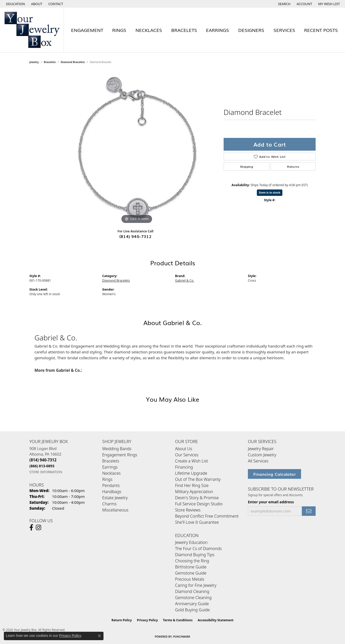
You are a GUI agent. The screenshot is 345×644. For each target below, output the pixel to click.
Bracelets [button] (184, 30)
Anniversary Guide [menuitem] (192, 604)
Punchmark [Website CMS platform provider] (182, 637)
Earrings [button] (217, 30)
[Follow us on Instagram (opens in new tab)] (38, 528)
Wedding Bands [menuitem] (117, 449)
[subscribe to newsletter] (309, 511)
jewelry (34, 62)
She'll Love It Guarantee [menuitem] (197, 522)
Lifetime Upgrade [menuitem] (191, 473)
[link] (36, 4)
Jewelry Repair (261, 449)
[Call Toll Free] (42, 466)
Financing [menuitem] (184, 467)
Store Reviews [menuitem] (188, 510)
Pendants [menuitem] (111, 485)
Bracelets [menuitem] (111, 461)
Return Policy (122, 620)
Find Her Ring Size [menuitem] (192, 485)
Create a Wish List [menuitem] (192, 461)
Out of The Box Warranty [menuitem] (198, 479)
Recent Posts (321, 30)
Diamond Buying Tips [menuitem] (195, 555)
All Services (258, 461)
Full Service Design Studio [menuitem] (199, 504)
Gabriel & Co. (185, 281)
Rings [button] (119, 30)
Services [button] (284, 30)
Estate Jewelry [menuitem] (115, 498)
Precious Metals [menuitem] (190, 579)
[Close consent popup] (99, 636)
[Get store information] (46, 472)
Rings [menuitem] (107, 479)
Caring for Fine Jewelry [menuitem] (196, 585)
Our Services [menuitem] (187, 455)
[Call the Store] (43, 460)
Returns (293, 166)
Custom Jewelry (262, 455)
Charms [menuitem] (109, 504)
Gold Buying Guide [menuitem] (192, 610)
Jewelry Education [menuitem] (191, 542)
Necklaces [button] (149, 30)
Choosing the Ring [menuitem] (192, 561)
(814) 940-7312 (136, 236)
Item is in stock (270, 192)
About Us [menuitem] (184, 449)
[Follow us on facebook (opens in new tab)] (31, 528)
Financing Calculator (274, 474)
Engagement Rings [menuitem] (120, 455)
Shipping (246, 166)
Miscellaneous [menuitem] (115, 510)
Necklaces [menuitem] (111, 473)
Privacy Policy (147, 620)
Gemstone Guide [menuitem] (191, 573)
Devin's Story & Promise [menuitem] (197, 498)
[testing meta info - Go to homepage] (32, 30)
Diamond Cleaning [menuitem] (192, 591)
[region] (137, 148)
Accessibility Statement (215, 620)
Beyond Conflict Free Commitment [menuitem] (207, 516)
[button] (15, 4)
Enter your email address (271, 502)
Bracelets (50, 62)
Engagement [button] (87, 30)
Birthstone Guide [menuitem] (191, 567)
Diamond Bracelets (73, 62)
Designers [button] (251, 30)
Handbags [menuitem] (112, 492)
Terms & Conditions (178, 620)
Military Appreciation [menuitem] (194, 492)
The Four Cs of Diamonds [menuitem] (198, 548)
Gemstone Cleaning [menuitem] (193, 598)
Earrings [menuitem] (110, 467)
